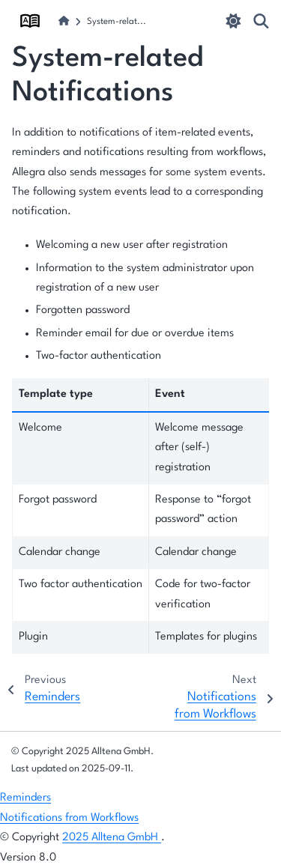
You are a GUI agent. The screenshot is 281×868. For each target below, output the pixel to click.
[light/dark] (233, 21)
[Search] (261, 21)
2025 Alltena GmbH (112, 838)
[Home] (64, 22)
